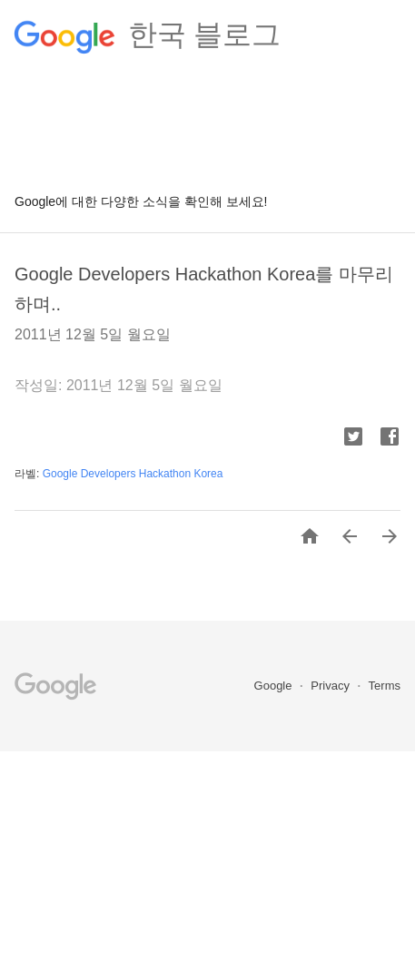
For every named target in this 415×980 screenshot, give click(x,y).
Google (275, 686)
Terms (385, 686)
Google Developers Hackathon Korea (133, 474)
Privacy (331, 686)
